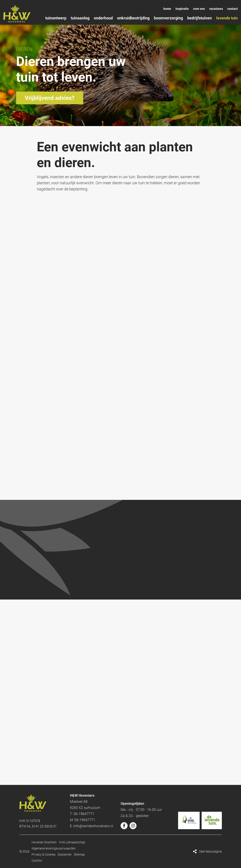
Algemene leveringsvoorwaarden (54, 848)
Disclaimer (65, 854)
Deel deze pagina (211, 851)
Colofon (37, 861)
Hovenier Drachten (44, 842)
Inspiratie (182, 9)
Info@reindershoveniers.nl (93, 826)
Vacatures (216, 9)
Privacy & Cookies (44, 854)
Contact (233, 9)
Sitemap (79, 854)
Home (167, 9)
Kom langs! (121, 601)
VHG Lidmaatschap (72, 842)
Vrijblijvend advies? (50, 98)
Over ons (199, 9)
